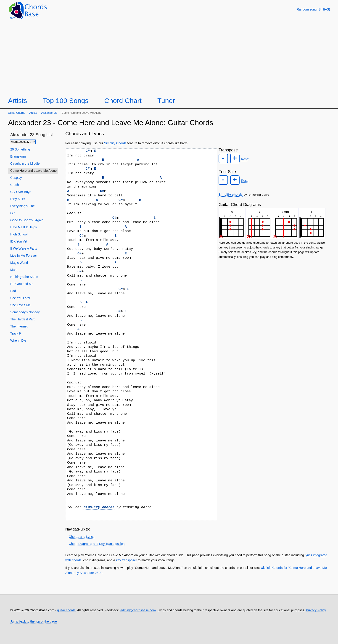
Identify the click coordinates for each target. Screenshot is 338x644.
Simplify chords (231, 193)
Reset (244, 159)
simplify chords (99, 507)
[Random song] (313, 9)
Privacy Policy (316, 610)
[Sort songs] (23, 142)
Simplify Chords (115, 143)
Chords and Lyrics (82, 537)
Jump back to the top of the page (34, 621)
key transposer (127, 560)
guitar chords (66, 610)
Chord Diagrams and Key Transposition (97, 544)
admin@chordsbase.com (138, 610)
